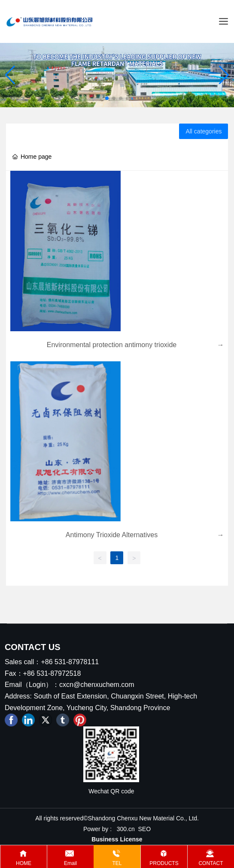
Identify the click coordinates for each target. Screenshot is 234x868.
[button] (107, 98)
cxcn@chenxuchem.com (97, 685)
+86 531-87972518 (52, 673)
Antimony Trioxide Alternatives (112, 535)
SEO (145, 829)
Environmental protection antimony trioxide (112, 345)
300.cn (126, 829)
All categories (204, 131)
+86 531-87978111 (70, 662)
